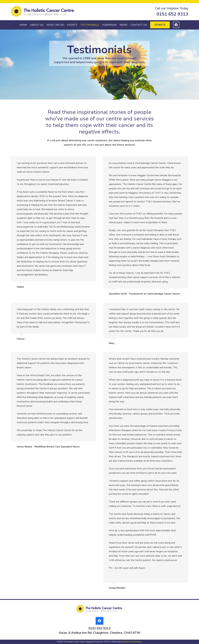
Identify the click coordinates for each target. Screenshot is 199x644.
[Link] (43, 12)
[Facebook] (176, 25)
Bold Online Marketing (133, 642)
